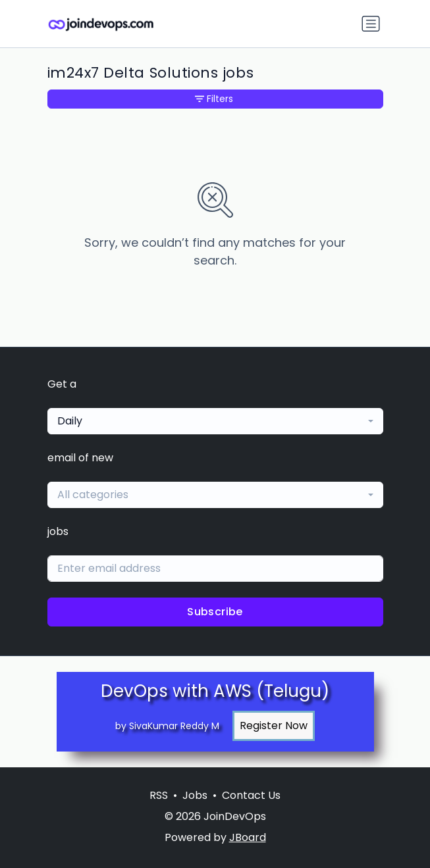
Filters (214, 99)
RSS (159, 795)
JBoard (248, 837)
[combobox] (215, 421)
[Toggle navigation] (371, 24)
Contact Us (251, 795)
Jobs (195, 795)
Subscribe (215, 612)
